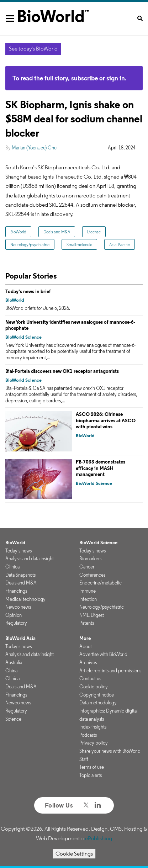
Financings (16, 591)
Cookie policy (94, 687)
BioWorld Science (23, 337)
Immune (88, 591)
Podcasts (88, 735)
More (85, 638)
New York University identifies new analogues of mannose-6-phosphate (70, 325)
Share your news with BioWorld (110, 751)
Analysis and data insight (30, 559)
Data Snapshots (20, 575)
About (86, 646)
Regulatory (16, 623)
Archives (88, 662)
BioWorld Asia (20, 638)
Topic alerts (91, 775)
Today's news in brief (28, 291)
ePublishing (99, 838)
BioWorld (18, 232)
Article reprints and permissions (110, 671)
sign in (116, 78)
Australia (14, 662)
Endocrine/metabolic (101, 583)
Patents (87, 623)
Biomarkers (90, 559)
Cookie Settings (74, 854)
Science (13, 719)
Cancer (87, 567)
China (11, 671)
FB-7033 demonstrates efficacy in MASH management (101, 468)
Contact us (90, 678)
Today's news (18, 551)
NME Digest (92, 615)
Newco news (18, 607)
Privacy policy (94, 743)
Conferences (92, 575)
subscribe (84, 78)
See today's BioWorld (33, 49)
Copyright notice (97, 695)
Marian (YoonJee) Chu (34, 148)
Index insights (93, 727)
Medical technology (25, 599)
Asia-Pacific (120, 245)
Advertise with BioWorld (103, 654)
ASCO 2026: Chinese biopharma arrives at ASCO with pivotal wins (106, 420)
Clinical (13, 567)
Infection (88, 599)
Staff (84, 759)
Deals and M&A (57, 232)
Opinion (14, 615)
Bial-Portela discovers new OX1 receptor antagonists (62, 371)
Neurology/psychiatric (30, 245)
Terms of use (92, 767)
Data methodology (98, 703)
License (94, 232)
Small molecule (79, 245)
